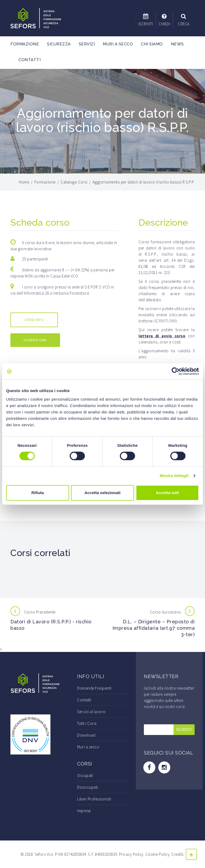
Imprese (84, 811)
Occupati (85, 775)
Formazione (25, 44)
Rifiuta (38, 493)
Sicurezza (59, 44)
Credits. (178, 854)
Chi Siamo (152, 44)
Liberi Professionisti (94, 799)
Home (24, 182)
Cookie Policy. (158, 854)
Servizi (87, 44)
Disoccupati (88, 787)
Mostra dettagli (174, 476)
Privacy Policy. (132, 854)
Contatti (29, 60)
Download (86, 735)
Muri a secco (118, 44)
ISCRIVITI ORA (35, 340)
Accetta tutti (167, 493)
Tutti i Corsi (87, 723)
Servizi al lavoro (91, 712)
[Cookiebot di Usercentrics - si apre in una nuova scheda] (176, 371)
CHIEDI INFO (34, 320)
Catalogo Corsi (74, 182)
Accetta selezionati (102, 493)
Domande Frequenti (94, 688)
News (177, 44)
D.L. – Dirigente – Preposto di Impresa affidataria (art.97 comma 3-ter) (154, 628)
